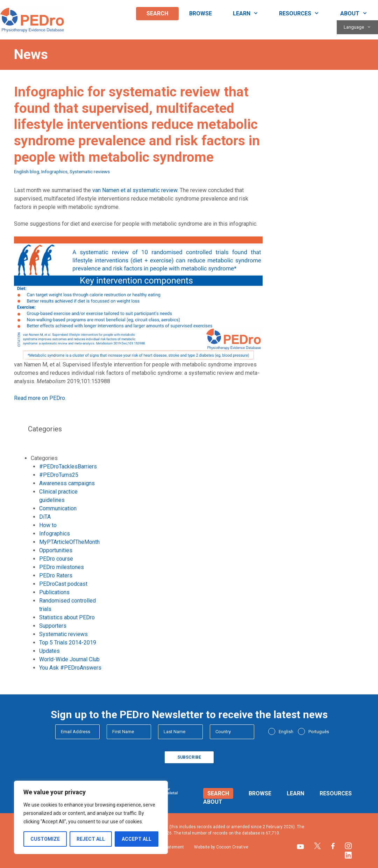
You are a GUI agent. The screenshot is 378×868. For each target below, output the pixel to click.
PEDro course (56, 559)
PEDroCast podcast (63, 584)
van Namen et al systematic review (135, 190)
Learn (251, 14)
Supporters (53, 626)
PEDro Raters (56, 575)
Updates (49, 651)
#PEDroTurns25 (59, 475)
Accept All (137, 839)
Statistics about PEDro (67, 617)
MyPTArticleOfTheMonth (69, 542)
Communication (58, 508)
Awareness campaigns (67, 483)
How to (48, 525)
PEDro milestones (62, 567)
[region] (91, 817)
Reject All (91, 839)
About (359, 14)
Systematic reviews (90, 172)
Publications (54, 592)
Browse (201, 13)
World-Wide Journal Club (69, 659)
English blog (27, 172)
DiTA (45, 517)
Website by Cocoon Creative (221, 847)
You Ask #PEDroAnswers (70, 668)
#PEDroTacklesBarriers (68, 466)
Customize (45, 839)
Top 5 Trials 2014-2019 (68, 643)
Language (361, 27)
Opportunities (56, 550)
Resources (304, 14)
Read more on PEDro (40, 398)
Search (157, 13)
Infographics (54, 172)
